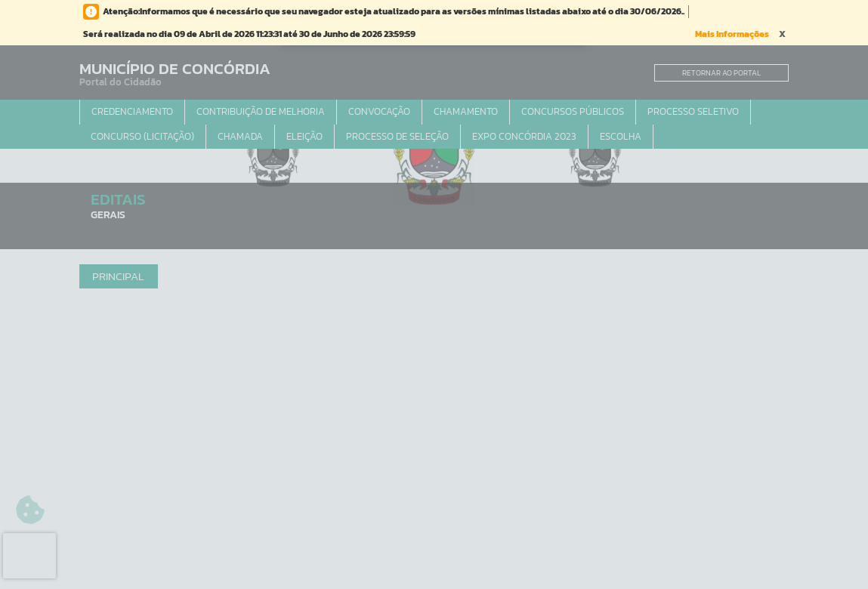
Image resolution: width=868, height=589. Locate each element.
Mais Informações (732, 34)
